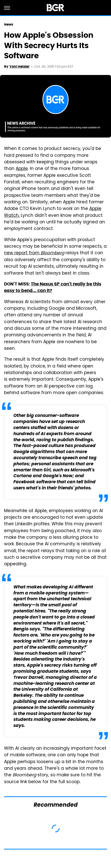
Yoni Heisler (19, 66)
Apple (22, 169)
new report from (34, 253)
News (9, 24)
